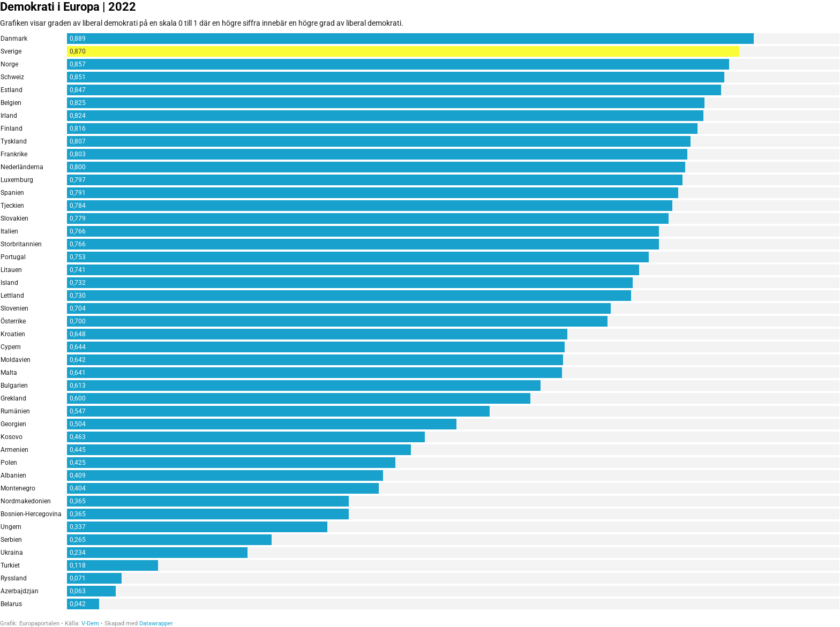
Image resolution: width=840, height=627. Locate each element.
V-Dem (90, 624)
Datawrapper (156, 624)
